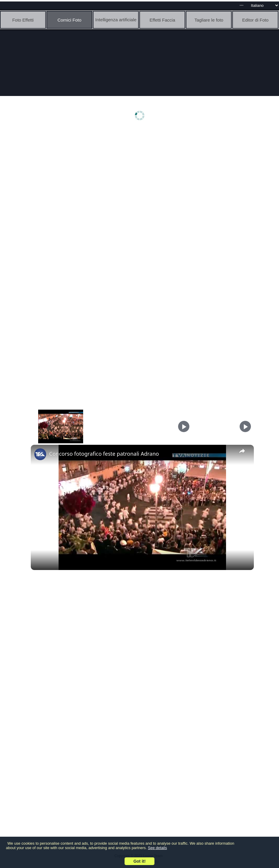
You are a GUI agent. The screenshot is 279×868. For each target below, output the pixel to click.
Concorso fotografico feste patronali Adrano (104, 454)
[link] (40, 454)
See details (157, 848)
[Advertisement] (141, 176)
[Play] (184, 426)
